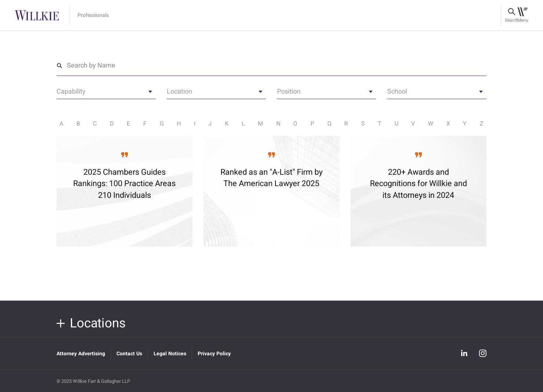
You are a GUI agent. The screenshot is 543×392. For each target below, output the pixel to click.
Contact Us (129, 354)
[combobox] (106, 94)
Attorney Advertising (81, 354)
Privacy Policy (214, 354)
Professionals (93, 15)
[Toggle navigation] (523, 15)
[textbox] (106, 93)
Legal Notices (170, 354)
